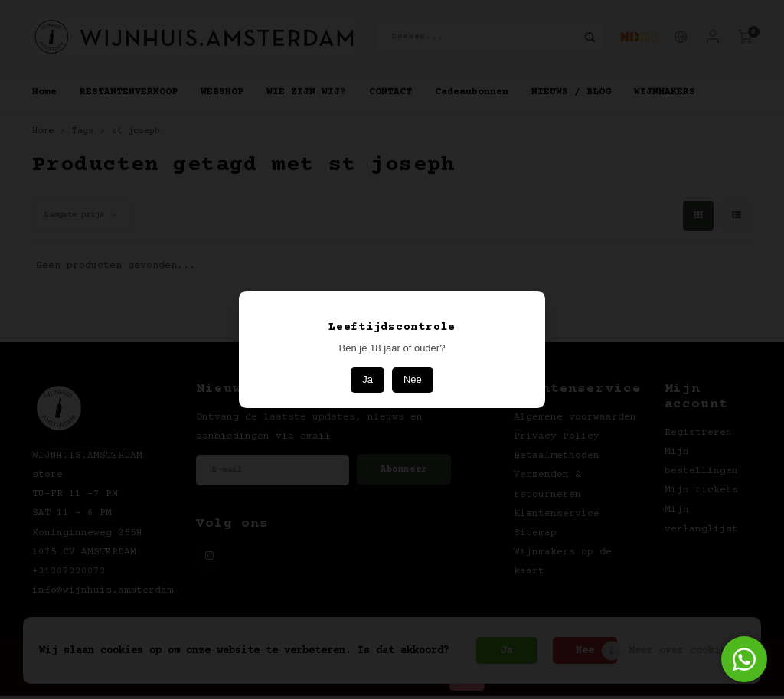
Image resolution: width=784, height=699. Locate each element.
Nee (413, 379)
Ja (367, 379)
